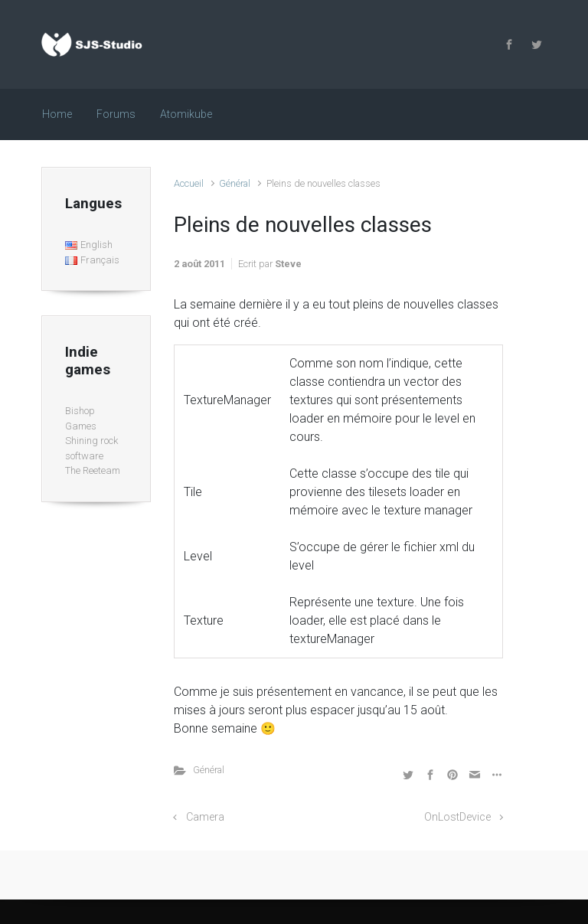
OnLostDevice (457, 817)
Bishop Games (81, 418)
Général (235, 183)
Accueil (189, 183)
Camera (205, 817)
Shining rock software (91, 448)
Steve (288, 264)
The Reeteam (93, 470)
